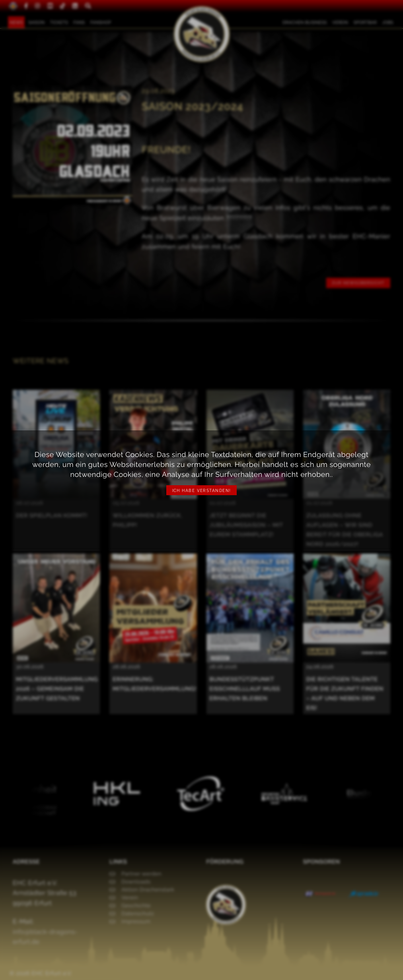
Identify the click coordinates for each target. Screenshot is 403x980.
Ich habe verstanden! (202, 491)
